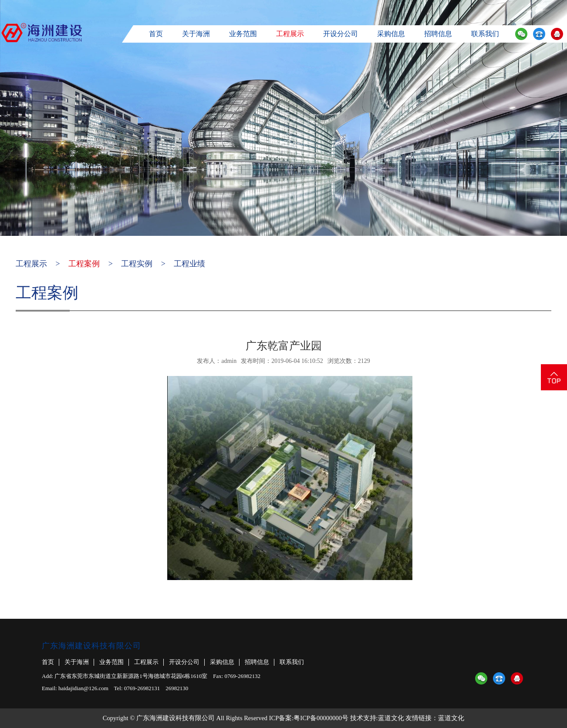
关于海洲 (196, 34)
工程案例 (84, 264)
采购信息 (391, 34)
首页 (156, 34)
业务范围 (243, 34)
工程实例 (137, 264)
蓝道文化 (391, 718)
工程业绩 (189, 264)
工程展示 (290, 34)
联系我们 (485, 34)
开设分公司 (341, 34)
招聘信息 (438, 34)
